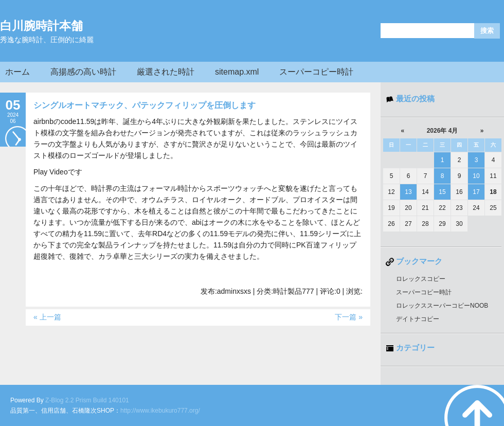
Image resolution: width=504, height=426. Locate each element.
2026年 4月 (443, 131)
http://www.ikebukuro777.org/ (160, 411)
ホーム (17, 72)
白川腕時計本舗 (41, 26)
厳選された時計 (166, 72)
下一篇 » (349, 317)
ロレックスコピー (421, 279)
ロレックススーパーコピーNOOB (442, 306)
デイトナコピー (418, 319)
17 (476, 192)
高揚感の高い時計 (83, 72)
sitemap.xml (237, 72)
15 (442, 192)
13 (408, 192)
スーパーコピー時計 (316, 72)
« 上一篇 (47, 317)
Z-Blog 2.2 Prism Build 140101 (87, 400)
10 (476, 176)
